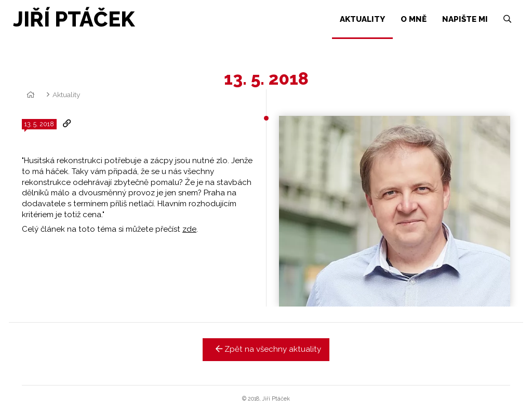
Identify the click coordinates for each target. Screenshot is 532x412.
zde (189, 229)
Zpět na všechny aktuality (266, 349)
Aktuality (66, 95)
